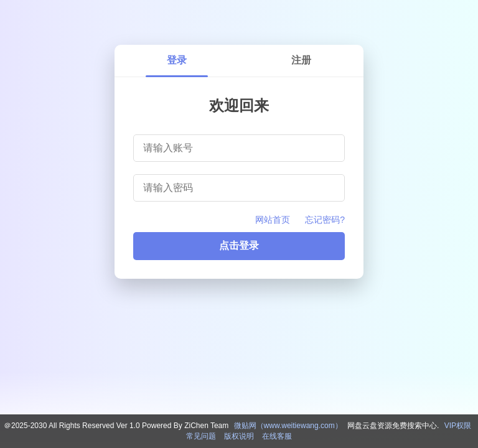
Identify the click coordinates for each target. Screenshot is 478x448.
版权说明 (239, 436)
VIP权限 (458, 426)
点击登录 (239, 245)
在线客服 (277, 436)
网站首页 (273, 220)
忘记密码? (325, 220)
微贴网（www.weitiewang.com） (288, 426)
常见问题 (201, 436)
